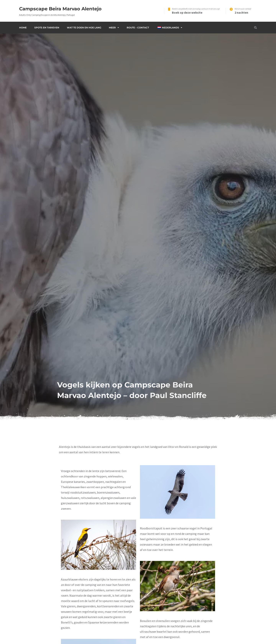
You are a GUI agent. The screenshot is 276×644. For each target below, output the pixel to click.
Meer (112, 28)
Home (23, 28)
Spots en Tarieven (47, 28)
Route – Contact (138, 28)
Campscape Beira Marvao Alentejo (60, 9)
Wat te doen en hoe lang (84, 28)
